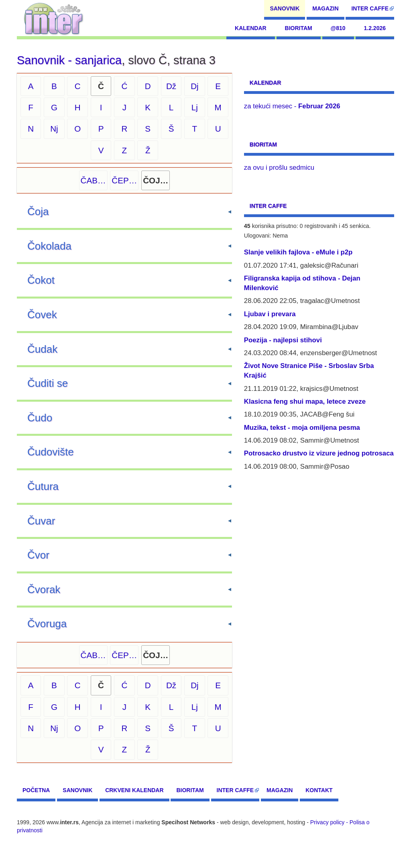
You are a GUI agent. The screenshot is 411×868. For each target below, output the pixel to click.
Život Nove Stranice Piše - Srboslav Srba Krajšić (309, 371)
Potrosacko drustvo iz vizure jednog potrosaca (319, 453)
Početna (36, 790)
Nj (54, 129)
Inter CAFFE (370, 8)
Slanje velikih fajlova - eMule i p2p (298, 252)
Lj (195, 107)
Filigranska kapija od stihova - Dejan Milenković (302, 283)
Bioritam (299, 28)
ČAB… (93, 180)
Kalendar (251, 28)
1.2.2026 (375, 28)
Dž (171, 86)
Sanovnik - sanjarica (69, 60)
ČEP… (124, 180)
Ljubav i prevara (270, 314)
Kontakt (319, 790)
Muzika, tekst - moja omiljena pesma (302, 428)
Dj (195, 86)
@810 (338, 28)
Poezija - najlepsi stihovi (283, 340)
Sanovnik (285, 8)
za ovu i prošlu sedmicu (279, 168)
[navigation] (54, 18)
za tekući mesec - (292, 106)
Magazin (325, 8)
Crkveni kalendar (134, 790)
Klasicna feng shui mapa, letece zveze (305, 401)
